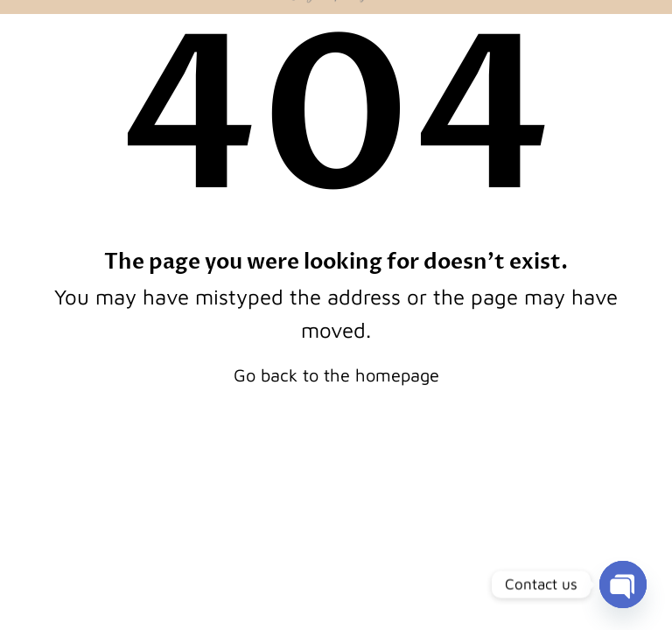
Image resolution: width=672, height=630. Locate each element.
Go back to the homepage (336, 375)
